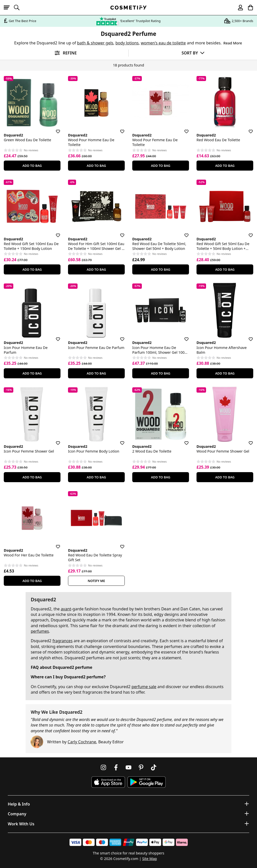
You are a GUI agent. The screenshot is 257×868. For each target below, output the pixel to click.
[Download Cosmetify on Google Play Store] (147, 782)
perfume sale (144, 687)
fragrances (62, 641)
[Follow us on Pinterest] (141, 767)
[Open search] (19, 8)
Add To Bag (32, 166)
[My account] (238, 8)
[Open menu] (9, 8)
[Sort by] (193, 53)
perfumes (40, 631)
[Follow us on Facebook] (116, 767)
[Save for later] (54, 128)
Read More (233, 43)
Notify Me (97, 581)
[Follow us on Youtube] (128, 767)
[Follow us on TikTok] (154, 767)
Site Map (149, 859)
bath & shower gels (95, 43)
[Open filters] (64, 53)
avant (66, 609)
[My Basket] (248, 8)
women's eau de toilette (163, 43)
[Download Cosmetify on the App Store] (108, 782)
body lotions (127, 43)
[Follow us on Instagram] (103, 767)
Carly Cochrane (82, 742)
